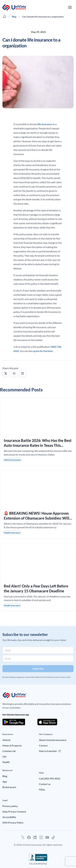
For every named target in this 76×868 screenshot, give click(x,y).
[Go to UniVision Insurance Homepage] (15, 7)
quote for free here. (43, 351)
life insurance (45, 124)
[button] (6, 373)
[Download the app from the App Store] (47, 722)
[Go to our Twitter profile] (23, 837)
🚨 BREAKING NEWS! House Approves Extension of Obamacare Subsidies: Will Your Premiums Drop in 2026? (37, 518)
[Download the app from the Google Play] (14, 722)
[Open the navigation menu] (70, 7)
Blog (14, 17)
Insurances (8, 734)
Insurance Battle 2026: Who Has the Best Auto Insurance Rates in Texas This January (38, 445)
